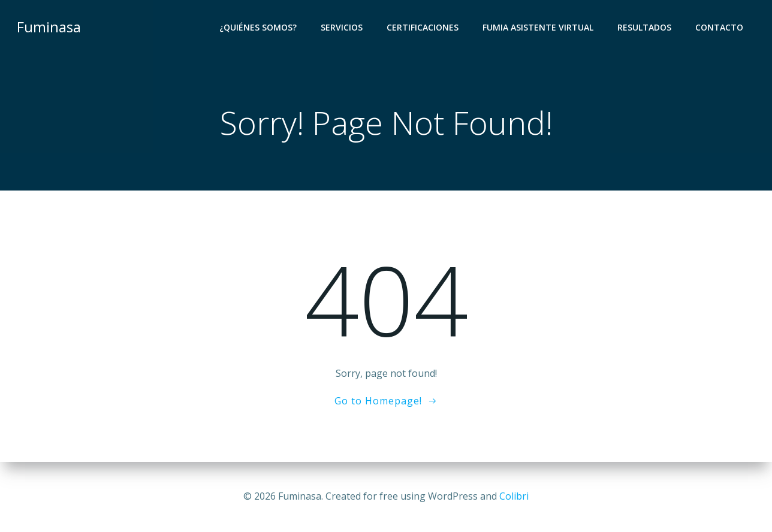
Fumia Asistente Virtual (538, 27)
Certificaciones (423, 27)
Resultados (644, 27)
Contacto (719, 27)
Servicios (342, 27)
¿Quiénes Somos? (258, 27)
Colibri (514, 496)
